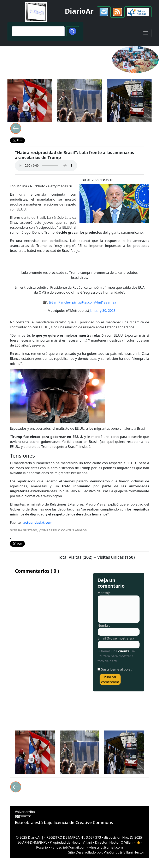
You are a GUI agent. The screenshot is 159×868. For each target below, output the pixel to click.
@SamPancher (60, 302)
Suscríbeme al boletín (118, 669)
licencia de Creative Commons (83, 822)
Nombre (104, 625)
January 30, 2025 (103, 311)
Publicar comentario (110, 679)
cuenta (124, 651)
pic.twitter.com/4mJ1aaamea (94, 302)
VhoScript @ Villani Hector (124, 852)
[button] (104, 12)
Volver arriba (25, 812)
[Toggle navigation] (146, 33)
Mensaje (104, 593)
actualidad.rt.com (38, 522)
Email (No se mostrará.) (116, 638)
